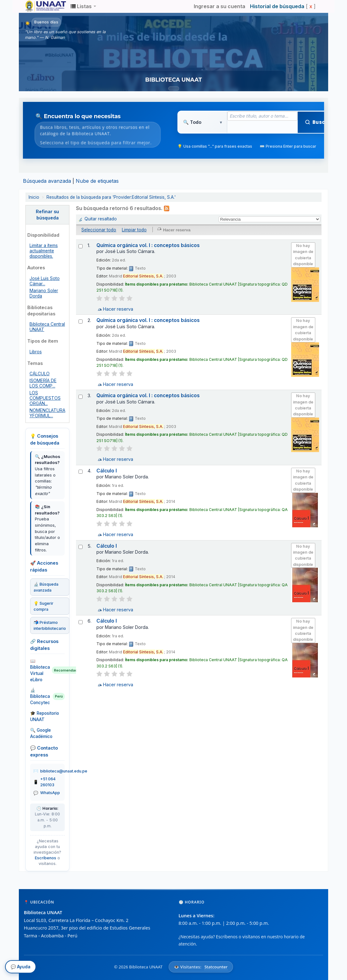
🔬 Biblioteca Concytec (47, 696)
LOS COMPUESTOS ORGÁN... (45, 398)
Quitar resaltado (101, 219)
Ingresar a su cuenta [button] (220, 6)
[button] (83, 6)
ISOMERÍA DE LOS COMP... (43, 383)
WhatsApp (50, 793)
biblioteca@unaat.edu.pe (64, 771)
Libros (36, 352)
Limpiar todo (134, 230)
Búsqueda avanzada (47, 181)
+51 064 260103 (48, 782)
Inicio (34, 197)
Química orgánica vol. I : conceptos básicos (148, 245)
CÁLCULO (40, 374)
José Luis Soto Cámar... (45, 281)
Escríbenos (46, 858)
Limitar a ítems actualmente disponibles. (44, 251)
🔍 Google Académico (41, 733)
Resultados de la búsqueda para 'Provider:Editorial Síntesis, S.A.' (111, 197)
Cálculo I (107, 471)
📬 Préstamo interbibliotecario (50, 625)
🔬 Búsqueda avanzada (46, 587)
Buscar (318, 122)
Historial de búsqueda (277, 6)
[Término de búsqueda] (263, 116)
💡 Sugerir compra (43, 606)
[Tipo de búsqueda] (202, 122)
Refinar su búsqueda (47, 215)
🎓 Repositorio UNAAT (45, 716)
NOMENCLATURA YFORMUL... (47, 413)
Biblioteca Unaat (41, 6)
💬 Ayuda (21, 968)
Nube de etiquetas (97, 181)
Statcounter (216, 967)
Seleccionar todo (99, 230)
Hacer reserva (118, 309)
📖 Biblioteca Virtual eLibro (47, 670)
